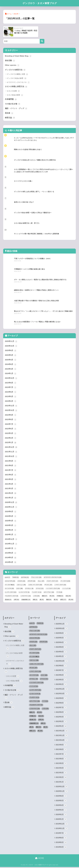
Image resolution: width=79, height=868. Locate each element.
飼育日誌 (10, 118)
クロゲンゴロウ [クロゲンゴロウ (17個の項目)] (52, 582)
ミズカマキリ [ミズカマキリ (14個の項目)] (26, 597)
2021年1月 (11, 498)
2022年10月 (11, 411)
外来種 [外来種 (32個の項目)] (60, 597)
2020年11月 (11, 508)
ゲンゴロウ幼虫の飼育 (17, 78)
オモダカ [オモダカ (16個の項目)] (21, 582)
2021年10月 (11, 457)
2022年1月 (11, 443)
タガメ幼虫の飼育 (15, 95)
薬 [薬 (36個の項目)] (56, 600)
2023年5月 (11, 397)
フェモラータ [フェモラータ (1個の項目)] (37, 593)
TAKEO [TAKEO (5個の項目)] (15, 578)
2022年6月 (11, 429)
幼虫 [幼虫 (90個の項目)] (68, 597)
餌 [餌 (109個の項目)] (71, 600)
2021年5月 (11, 480)
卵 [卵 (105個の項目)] (52, 597)
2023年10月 (11, 378)
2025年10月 (11, 346)
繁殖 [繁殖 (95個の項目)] (49, 600)
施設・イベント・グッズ (16, 109)
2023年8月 (11, 383)
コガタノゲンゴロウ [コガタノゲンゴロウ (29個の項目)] (35, 585)
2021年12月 (11, 448)
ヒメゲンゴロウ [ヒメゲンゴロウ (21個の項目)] (11, 593)
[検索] (42, 41)
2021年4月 (11, 485)
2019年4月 (11, 563)
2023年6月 (11, 392)
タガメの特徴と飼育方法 (16, 87)
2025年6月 (11, 351)
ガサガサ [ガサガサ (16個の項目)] (31, 582)
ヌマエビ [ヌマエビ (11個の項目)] (40, 589)
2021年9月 (11, 461)
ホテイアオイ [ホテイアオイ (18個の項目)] (49, 593)
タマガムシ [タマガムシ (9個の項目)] (29, 589)
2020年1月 (11, 535)
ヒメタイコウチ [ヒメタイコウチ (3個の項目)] (24, 593)
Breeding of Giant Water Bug (18, 56)
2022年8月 (11, 420)
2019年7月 (11, 549)
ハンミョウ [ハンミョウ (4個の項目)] (66, 589)
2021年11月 (11, 452)
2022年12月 (11, 406)
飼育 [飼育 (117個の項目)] (63, 600)
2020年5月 (11, 517)
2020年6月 (11, 512)
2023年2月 (11, 401)
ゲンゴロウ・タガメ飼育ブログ (40, 3)
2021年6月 (11, 475)
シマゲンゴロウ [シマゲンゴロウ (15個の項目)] (60, 585)
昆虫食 (9, 113)
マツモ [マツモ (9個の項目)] (59, 593)
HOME (39, 859)
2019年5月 (11, 558)
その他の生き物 (13, 104)
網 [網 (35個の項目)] (42, 600)
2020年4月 (11, 521)
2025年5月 (11, 355)
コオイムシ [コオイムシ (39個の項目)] (21, 585)
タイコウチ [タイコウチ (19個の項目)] (9, 589)
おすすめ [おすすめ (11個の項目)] (25, 578)
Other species (12, 65)
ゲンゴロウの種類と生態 (18, 74)
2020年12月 (11, 503)
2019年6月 (11, 554)
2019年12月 (11, 540)
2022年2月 (11, 438)
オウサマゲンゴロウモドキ (18, 82)
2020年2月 (11, 531)
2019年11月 (11, 545)
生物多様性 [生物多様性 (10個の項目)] (26, 600)
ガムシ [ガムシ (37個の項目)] (41, 582)
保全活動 (10, 61)
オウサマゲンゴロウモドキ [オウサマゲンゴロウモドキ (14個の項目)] (53, 578)
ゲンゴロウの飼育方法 (15, 70)
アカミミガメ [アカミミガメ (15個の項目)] (36, 578)
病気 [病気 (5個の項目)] (35, 600)
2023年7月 (11, 388)
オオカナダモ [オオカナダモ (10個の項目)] (10, 582)
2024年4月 (11, 369)
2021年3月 (11, 489)
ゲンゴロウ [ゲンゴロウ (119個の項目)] (65, 582)
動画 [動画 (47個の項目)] (45, 597)
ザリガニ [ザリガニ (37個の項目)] (48, 585)
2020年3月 (11, 526)
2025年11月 (11, 342)
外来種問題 (11, 99)
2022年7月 (11, 425)
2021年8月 (11, 466)
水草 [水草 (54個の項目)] (16, 600)
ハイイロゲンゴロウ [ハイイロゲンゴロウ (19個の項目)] (53, 589)
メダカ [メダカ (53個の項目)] (36, 597)
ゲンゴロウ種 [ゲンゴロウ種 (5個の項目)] (10, 585)
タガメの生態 (13, 91)
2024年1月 (11, 374)
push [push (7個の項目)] (7, 578)
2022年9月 (11, 415)
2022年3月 (11, 434)
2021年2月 (11, 494)
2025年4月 (11, 360)
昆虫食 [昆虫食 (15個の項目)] (8, 600)
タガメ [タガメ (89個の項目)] (19, 589)
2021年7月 (11, 471)
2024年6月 (11, 365)
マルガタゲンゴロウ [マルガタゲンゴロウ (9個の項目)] (12, 597)
